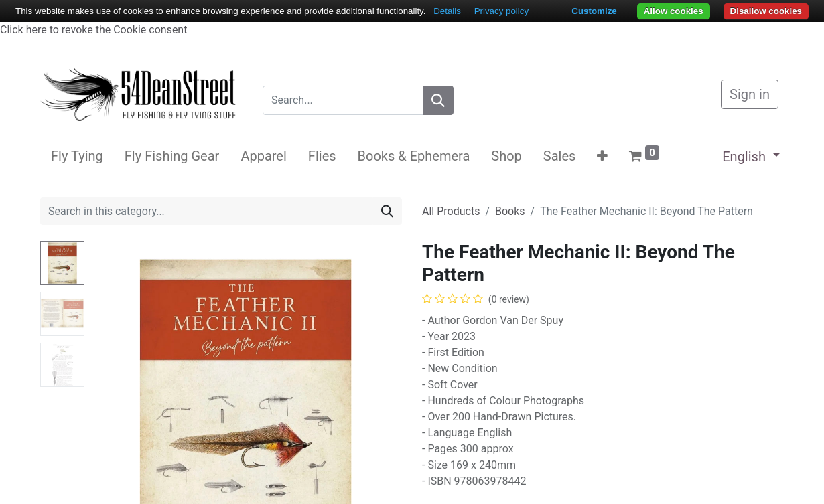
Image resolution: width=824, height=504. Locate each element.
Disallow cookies (766, 11)
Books (510, 211)
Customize (594, 11)
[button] (602, 156)
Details (447, 11)
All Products (451, 211)
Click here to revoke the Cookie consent (93, 30)
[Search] (438, 100)
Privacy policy (501, 11)
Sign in (750, 94)
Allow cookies (674, 11)
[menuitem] (77, 156)
